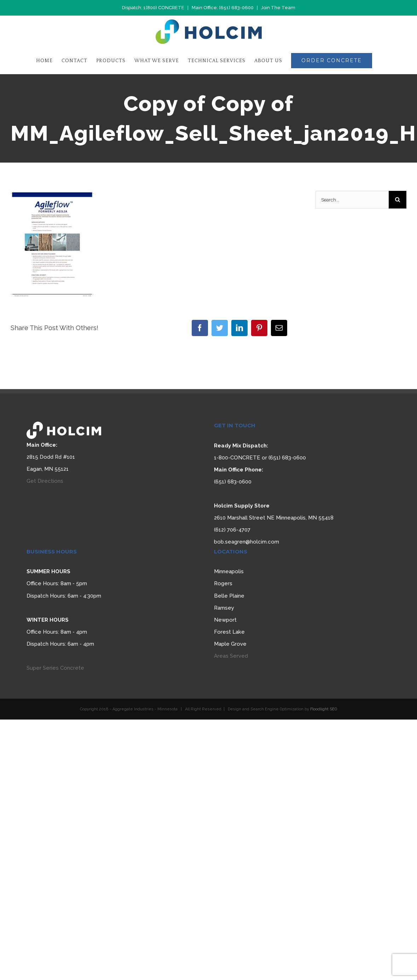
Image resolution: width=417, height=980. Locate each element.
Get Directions (45, 481)
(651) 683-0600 (236, 8)
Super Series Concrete (55, 668)
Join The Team (278, 8)
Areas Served (231, 656)
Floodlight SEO (324, 709)
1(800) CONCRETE (164, 8)
